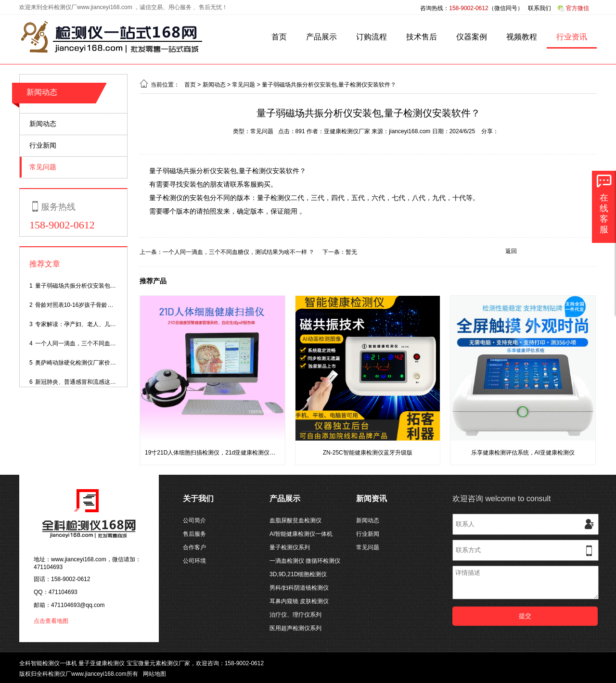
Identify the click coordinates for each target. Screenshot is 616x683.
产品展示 (321, 37)
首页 (279, 37)
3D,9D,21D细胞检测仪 (298, 574)
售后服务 (194, 534)
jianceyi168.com (410, 131)
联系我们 (539, 8)
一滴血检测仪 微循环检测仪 (305, 561)
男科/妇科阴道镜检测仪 (299, 588)
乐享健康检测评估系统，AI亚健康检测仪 (523, 453)
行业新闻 (43, 145)
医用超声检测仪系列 (295, 628)
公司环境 (194, 561)
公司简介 (194, 520)
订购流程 (372, 37)
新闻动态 (42, 92)
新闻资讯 (372, 499)
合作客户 (194, 547)
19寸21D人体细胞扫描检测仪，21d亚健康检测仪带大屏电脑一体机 (230, 453)
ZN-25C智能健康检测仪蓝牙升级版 (368, 453)
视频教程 (522, 37)
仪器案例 (472, 37)
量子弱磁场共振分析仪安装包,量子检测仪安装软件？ (102, 286)
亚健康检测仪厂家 (347, 131)
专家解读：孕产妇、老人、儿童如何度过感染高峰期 (102, 324)
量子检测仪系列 (290, 547)
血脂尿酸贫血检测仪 (295, 520)
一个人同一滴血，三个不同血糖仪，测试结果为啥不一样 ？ (111, 343)
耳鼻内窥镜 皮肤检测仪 (299, 601)
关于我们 (198, 499)
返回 (511, 251)
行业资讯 (572, 37)
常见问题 (43, 167)
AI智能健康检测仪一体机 (301, 534)
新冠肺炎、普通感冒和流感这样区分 (81, 382)
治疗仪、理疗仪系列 (295, 615)
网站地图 (154, 674)
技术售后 (422, 37)
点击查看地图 (51, 621)
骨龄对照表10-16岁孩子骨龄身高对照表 (86, 305)
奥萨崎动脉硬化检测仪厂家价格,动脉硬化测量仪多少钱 (105, 363)
